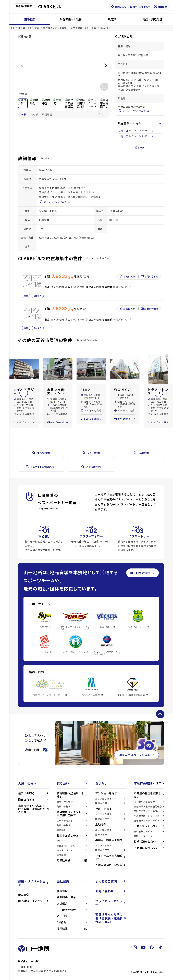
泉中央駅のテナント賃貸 (83, 28)
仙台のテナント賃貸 (29, 28)
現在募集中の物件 (71, 19)
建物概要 (30, 19)
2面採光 (38, 296)
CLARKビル (107, 28)
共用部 (112, 19)
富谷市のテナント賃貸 (55, 28)
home (13, 28)
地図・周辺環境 (153, 19)
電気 (26, 296)
